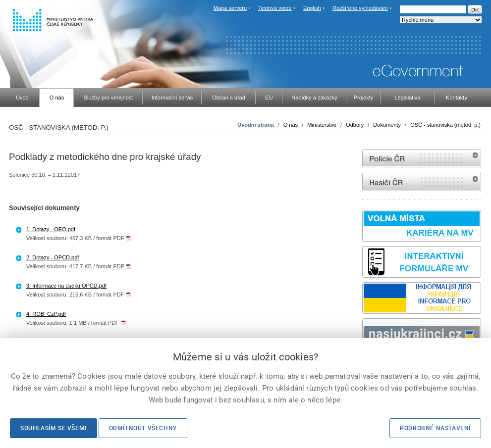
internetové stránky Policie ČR (422, 158)
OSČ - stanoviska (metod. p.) (445, 125)
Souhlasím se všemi (54, 428)
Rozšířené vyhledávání (360, 8)
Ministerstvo (322, 125)
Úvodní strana (255, 125)
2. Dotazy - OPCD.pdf (53, 257)
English (312, 8)
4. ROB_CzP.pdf (46, 314)
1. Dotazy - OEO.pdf (51, 229)
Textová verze (275, 8)
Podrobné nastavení (435, 428)
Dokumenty (387, 125)
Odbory (355, 125)
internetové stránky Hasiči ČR (422, 182)
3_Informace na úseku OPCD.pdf (66, 286)
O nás (291, 125)
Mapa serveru (230, 8)
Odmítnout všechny (143, 428)
